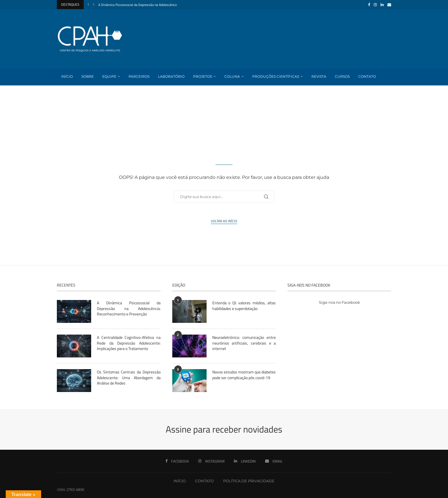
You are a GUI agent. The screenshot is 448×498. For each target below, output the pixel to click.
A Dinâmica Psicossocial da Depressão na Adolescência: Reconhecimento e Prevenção (129, 308)
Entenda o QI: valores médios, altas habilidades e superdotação (244, 306)
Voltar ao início (224, 221)
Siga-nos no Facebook (339, 302)
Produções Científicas (276, 76)
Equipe (109, 76)
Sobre (88, 76)
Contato (367, 76)
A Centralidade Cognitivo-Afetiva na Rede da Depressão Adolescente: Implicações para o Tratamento (129, 343)
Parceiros (139, 76)
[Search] (388, 111)
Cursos (342, 76)
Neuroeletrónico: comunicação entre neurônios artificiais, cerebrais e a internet (244, 343)
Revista (319, 76)
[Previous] (88, 5)
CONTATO (204, 481)
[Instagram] (375, 5)
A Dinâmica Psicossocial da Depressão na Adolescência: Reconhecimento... (152, 5)
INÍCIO (180, 481)
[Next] (94, 5)
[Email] (389, 5)
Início (67, 76)
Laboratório (171, 76)
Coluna (232, 76)
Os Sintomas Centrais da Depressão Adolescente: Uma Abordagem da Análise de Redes (129, 378)
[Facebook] (369, 5)
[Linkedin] (382, 5)
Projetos (203, 76)
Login (67, 93)
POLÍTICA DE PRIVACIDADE (249, 481)
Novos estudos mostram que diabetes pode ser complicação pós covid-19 (244, 375)
